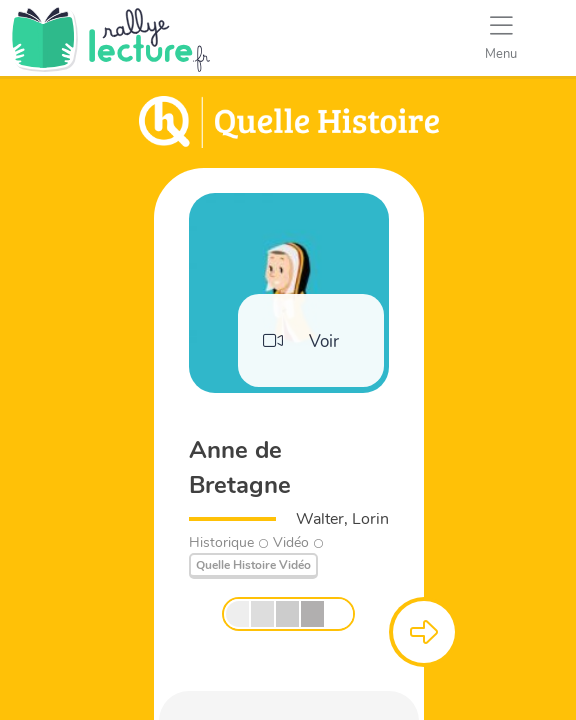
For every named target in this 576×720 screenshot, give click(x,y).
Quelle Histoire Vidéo (253, 565)
